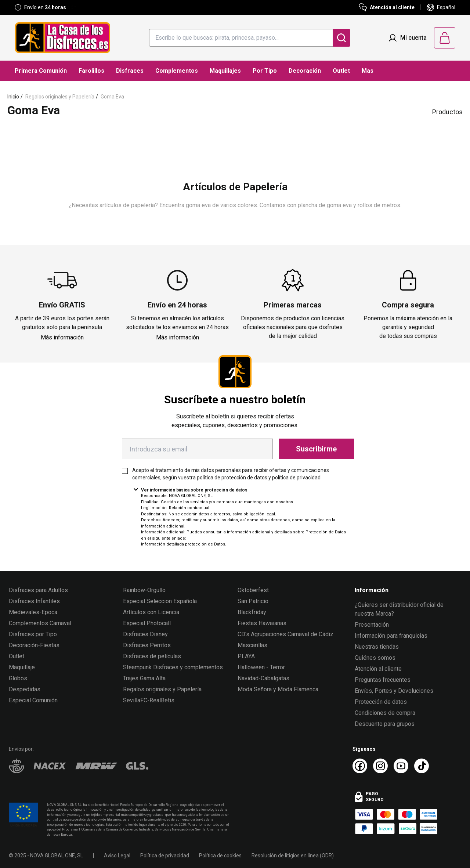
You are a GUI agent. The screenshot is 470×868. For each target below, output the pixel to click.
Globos (18, 678)
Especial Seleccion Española (160, 601)
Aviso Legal (117, 856)
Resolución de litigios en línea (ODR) (293, 856)
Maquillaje (22, 667)
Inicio (13, 97)
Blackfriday (252, 612)
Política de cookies (220, 856)
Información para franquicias (391, 636)
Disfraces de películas (152, 656)
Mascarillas (252, 645)
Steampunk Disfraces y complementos (173, 667)
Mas (368, 71)
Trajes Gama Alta (144, 678)
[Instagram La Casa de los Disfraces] (380, 766)
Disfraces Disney (145, 634)
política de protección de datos (232, 478)
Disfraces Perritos (147, 645)
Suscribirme (316, 449)
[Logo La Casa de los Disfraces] (62, 38)
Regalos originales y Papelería (60, 97)
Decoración (305, 71)
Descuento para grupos (385, 724)
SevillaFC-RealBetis (149, 700)
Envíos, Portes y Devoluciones (394, 691)
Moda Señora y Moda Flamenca (278, 689)
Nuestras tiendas (377, 647)
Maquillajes (225, 71)
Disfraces (130, 71)
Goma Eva (112, 97)
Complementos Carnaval (40, 623)
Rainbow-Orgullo (144, 590)
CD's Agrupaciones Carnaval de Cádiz (285, 634)
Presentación (372, 625)
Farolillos (91, 71)
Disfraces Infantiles (34, 601)
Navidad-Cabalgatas (263, 678)
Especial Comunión (33, 700)
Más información (62, 337)
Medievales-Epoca (33, 612)
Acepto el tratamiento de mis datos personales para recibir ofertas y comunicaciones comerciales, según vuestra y (231, 474)
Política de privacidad (165, 856)
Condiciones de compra (385, 713)
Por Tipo (265, 71)
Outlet (341, 71)
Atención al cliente (378, 669)
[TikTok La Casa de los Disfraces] (422, 766)
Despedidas (25, 689)
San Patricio (253, 601)
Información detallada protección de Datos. (184, 544)
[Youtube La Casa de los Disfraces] (401, 766)
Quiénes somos (375, 658)
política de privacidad (296, 478)
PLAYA (246, 656)
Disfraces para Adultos (38, 590)
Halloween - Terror (261, 667)
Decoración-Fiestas (34, 645)
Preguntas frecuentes (383, 680)
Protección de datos (381, 702)
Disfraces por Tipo (33, 634)
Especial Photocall (147, 623)
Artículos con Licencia (151, 612)
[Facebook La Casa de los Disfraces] (360, 766)
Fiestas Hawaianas (262, 623)
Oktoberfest (253, 590)
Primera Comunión (41, 71)
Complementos (177, 71)
